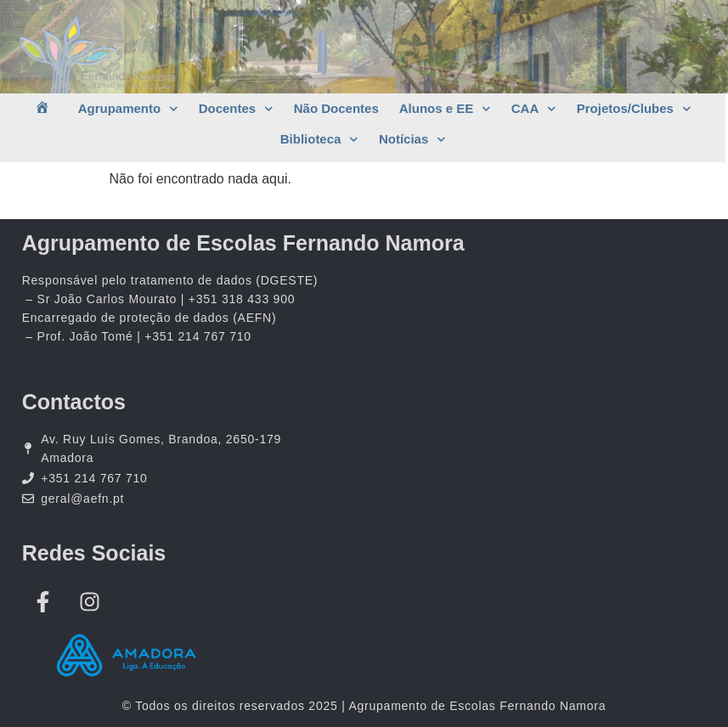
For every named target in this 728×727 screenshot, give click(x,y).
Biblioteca (319, 140)
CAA (534, 109)
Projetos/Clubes (634, 109)
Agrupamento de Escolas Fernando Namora (243, 243)
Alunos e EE (445, 109)
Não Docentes (336, 108)
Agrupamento (128, 109)
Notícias (412, 140)
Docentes (236, 109)
